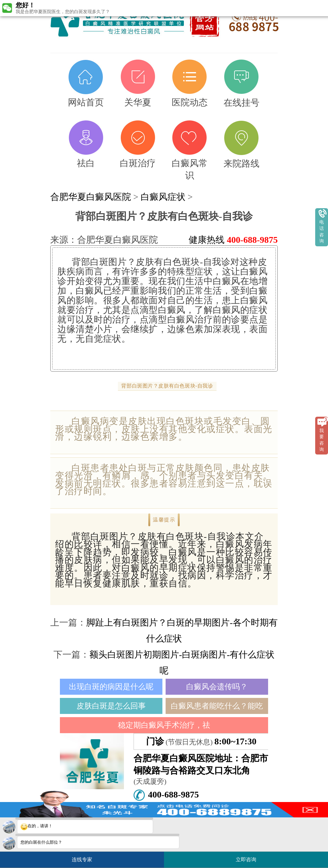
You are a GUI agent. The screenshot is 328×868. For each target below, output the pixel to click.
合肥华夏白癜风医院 (91, 197)
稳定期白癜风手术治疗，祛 (164, 725)
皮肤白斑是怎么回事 (111, 706)
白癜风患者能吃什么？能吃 (217, 706)
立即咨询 (249, 857)
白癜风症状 (163, 197)
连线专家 (82, 860)
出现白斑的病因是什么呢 (111, 687)
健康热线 (233, 240)
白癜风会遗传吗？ (217, 687)
